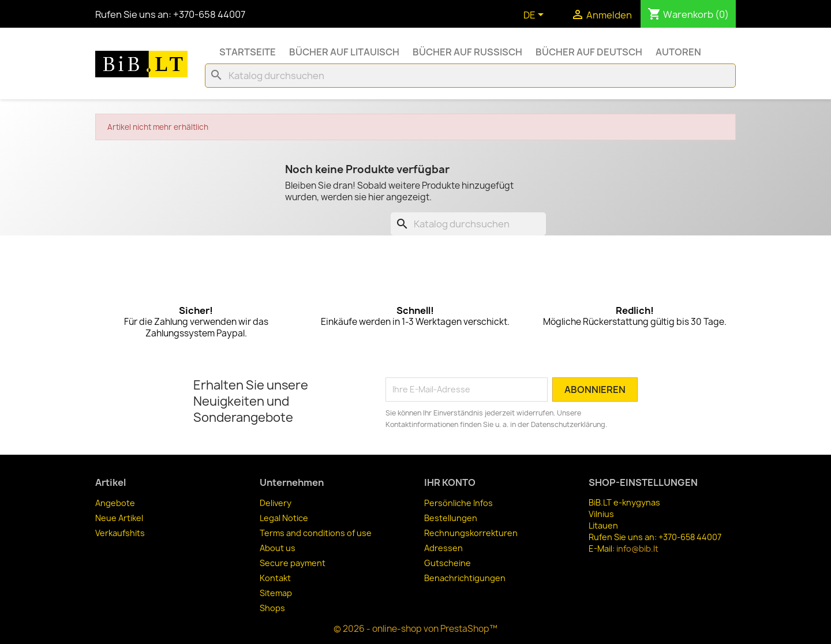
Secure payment (293, 563)
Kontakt (275, 578)
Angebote (115, 503)
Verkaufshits (120, 533)
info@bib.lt (637, 548)
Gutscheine (448, 563)
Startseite (248, 52)
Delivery (276, 503)
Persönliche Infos (458, 503)
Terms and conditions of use (316, 533)
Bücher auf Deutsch (589, 52)
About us (278, 548)
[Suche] (470, 76)
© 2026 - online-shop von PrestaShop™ (415, 629)
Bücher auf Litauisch (344, 52)
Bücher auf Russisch (467, 52)
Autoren (678, 52)
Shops (272, 608)
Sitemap (276, 593)
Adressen (443, 548)
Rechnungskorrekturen (471, 533)
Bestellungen (451, 518)
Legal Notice (284, 518)
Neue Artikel (119, 518)
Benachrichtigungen (465, 578)
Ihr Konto (450, 482)
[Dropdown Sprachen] (536, 16)
